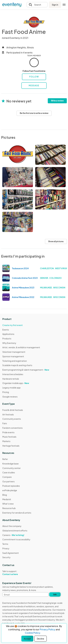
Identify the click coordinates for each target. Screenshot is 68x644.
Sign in (55, 5)
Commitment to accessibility (16, 539)
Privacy (6, 548)
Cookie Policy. (33, 633)
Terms (5, 544)
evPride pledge (10, 490)
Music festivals (9, 437)
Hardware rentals (11, 379)
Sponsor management (13, 356)
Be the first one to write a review (34, 113)
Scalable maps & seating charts (17, 365)
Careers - (13, 535)
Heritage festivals (11, 446)
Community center (12, 468)
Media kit (7, 499)
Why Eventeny (9, 343)
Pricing (6, 392)
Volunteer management (14, 352)
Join (55, 594)
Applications (8, 334)
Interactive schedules (13, 374)
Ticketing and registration (15, 361)
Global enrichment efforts (15, 531)
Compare (7, 477)
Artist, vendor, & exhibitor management (21, 347)
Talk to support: (16, 573)
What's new (8, 504)
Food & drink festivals (13, 410)
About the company (12, 526)
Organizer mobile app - (16, 383)
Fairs (5, 423)
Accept (27, 639)
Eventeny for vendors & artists (17, 513)
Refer (5, 459)
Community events (12, 419)
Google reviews (10, 397)
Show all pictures (56, 241)
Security (6, 557)
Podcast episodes (11, 486)
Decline (40, 639)
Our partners (8, 481)
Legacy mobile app (11, 388)
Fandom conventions (12, 428)
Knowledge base (10, 464)
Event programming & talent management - (26, 370)
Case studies (9, 472)
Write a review (57, 101)
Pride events (8, 432)
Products (7, 338)
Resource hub (9, 508)
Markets (6, 441)
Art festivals (8, 414)
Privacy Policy (47, 629)
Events (6, 330)
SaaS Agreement (11, 553)
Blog (5, 495)
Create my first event (13, 325)
